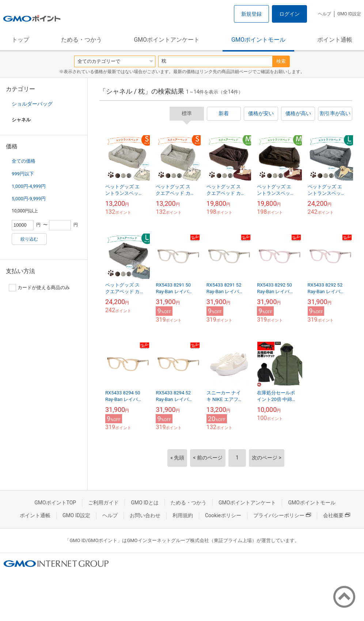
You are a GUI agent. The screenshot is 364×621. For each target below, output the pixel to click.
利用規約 (183, 515)
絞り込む (29, 239)
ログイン (289, 14)
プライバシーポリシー (282, 515)
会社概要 (337, 515)
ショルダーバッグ (32, 104)
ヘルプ (325, 14)
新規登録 (251, 14)
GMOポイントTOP (55, 503)
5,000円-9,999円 (29, 199)
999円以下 (23, 174)
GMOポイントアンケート (167, 40)
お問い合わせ (145, 515)
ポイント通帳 (335, 40)
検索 (281, 61)
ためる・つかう (81, 40)
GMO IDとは (145, 503)
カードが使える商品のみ (39, 288)
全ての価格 (24, 161)
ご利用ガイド (103, 503)
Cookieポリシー (223, 515)
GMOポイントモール (258, 40)
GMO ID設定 (349, 14)
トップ (20, 40)
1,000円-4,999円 (29, 186)
